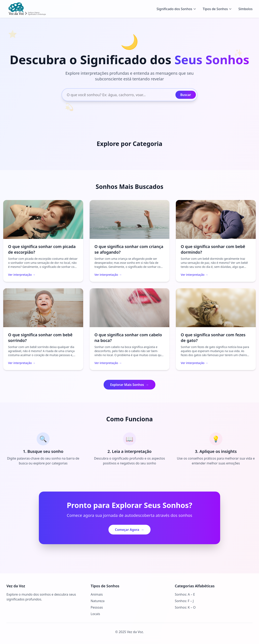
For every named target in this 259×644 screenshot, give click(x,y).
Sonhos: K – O (185, 607)
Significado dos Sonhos (176, 9)
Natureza (98, 601)
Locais (95, 614)
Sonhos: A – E (185, 594)
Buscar (186, 95)
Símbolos (245, 9)
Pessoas (97, 607)
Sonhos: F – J (184, 601)
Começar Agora (129, 530)
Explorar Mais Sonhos (129, 385)
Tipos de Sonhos (217, 9)
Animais (97, 594)
